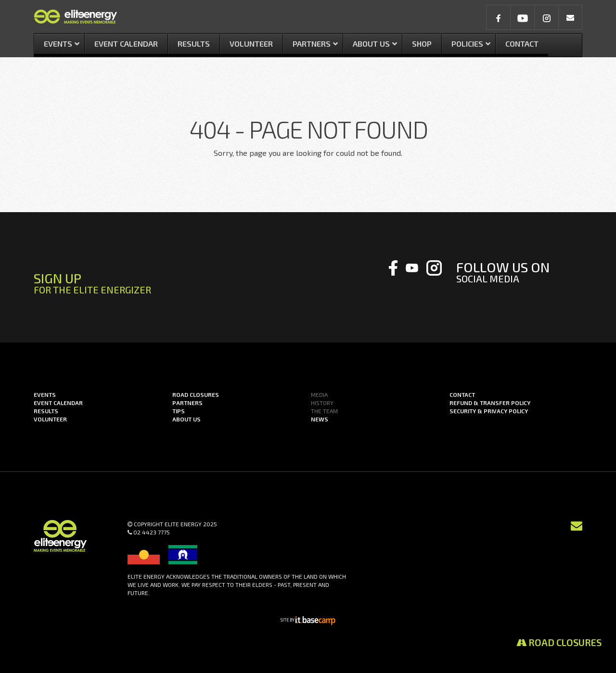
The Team (324, 411)
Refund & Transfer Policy (490, 403)
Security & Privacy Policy (489, 411)
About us (186, 419)
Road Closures (559, 642)
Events (45, 394)
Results (46, 411)
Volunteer (50, 419)
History (322, 403)
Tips (179, 411)
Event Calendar (58, 403)
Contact (462, 394)
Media (319, 394)
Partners (187, 403)
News (320, 419)
